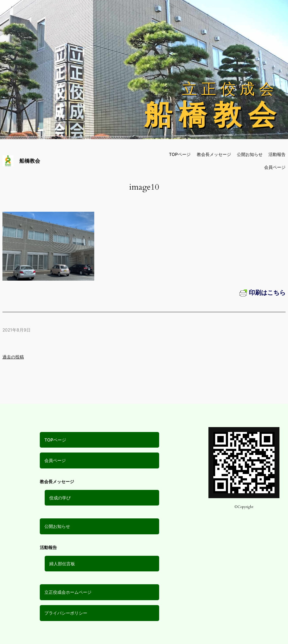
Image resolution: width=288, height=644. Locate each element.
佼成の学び (60, 498)
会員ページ (55, 460)
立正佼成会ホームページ (68, 592)
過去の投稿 (13, 357)
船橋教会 (30, 161)
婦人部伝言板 (62, 564)
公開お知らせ (57, 526)
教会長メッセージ (214, 154)
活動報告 (277, 154)
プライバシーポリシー (66, 613)
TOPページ (55, 440)
